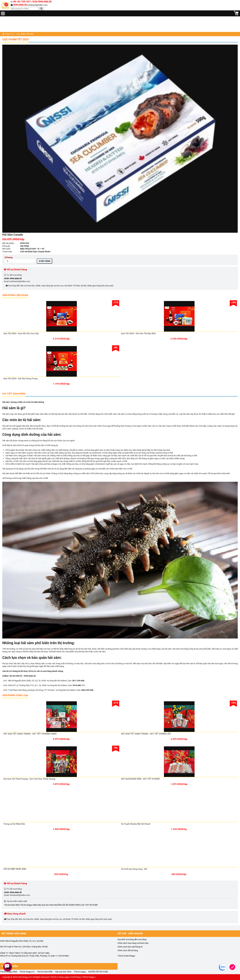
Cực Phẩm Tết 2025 (15, 39)
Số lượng (20, 260)
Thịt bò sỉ (54, 977)
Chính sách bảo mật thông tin (130, 947)
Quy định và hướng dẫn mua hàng (132, 939)
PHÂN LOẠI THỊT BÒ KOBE (86, 905)
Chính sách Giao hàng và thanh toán (133, 943)
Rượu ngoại (64, 977)
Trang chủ (8, 34)
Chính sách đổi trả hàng (128, 950)
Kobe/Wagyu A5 (25, 977)
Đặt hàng (44, 261)
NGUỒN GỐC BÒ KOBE (64, 905)
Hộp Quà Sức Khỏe (46, 905)
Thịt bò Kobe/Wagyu (126, 956)
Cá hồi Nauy (76, 977)
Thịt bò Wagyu (88, 977)
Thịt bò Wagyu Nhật (28, 905)
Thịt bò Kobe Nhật (12, 905)
